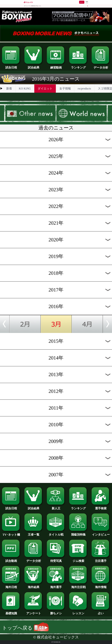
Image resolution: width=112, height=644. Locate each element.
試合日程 (11, 66)
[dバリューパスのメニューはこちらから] (87, 2)
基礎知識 (11, 612)
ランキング (78, 66)
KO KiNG (25, 88)
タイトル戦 (56, 533)
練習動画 (56, 66)
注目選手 (101, 559)
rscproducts (84, 88)
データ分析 (101, 66)
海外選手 (56, 586)
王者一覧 (34, 533)
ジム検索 (78, 559)
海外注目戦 (78, 586)
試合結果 (34, 66)
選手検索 (101, 507)
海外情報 (101, 586)
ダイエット (45, 88)
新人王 (56, 507)
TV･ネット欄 (11, 533)
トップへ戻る (25, 628)
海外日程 (11, 586)
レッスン (78, 612)
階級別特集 (78, 533)
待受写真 (56, 559)
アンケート (34, 612)
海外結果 (34, 586)
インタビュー (101, 533)
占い (101, 612)
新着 (9, 88)
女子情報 (65, 88)
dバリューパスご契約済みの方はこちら (33, 6)
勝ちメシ (56, 612)
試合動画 (11, 559)
